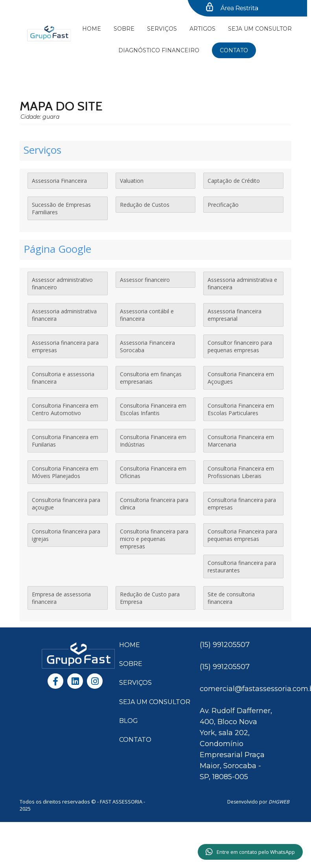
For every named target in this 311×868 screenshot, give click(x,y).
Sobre (124, 29)
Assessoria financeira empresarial (235, 315)
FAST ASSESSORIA (122, 802)
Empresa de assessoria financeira (61, 598)
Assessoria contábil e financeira (147, 315)
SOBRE (131, 664)
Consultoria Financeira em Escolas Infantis (153, 409)
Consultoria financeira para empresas (242, 504)
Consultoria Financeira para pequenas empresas (242, 535)
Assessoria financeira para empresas (65, 346)
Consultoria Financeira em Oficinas (153, 472)
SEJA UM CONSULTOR (260, 29)
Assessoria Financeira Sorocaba (147, 346)
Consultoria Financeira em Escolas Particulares (241, 409)
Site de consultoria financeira (231, 598)
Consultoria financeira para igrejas (66, 535)
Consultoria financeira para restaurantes (242, 566)
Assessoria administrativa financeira (64, 315)
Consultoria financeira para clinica (154, 504)
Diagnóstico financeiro (159, 50)
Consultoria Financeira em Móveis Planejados (65, 472)
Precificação (223, 205)
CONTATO (135, 740)
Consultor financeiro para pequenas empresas (240, 346)
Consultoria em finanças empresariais (151, 378)
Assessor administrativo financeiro (62, 283)
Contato (234, 50)
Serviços (162, 29)
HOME (130, 645)
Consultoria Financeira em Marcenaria (241, 441)
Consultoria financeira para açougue (66, 504)
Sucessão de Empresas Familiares (61, 208)
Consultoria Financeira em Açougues (241, 378)
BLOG (129, 721)
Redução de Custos (145, 205)
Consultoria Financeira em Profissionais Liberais (241, 472)
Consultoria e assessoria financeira (63, 378)
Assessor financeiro (145, 280)
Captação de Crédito (234, 181)
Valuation (132, 181)
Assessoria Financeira (59, 181)
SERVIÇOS (135, 683)
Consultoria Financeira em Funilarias (65, 441)
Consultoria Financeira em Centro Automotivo (65, 409)
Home (92, 29)
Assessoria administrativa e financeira (242, 283)
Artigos (202, 29)
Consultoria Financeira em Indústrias (153, 441)
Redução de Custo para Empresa (150, 598)
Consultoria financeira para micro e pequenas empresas (154, 539)
